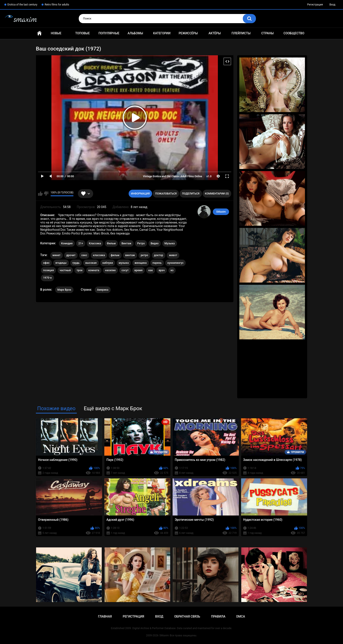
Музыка (170, 243)
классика (99, 255)
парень (157, 263)
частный (65, 270)
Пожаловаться (166, 194)
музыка (124, 263)
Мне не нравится (46, 194)
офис (46, 263)
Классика (95, 243)
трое (80, 270)
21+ (81, 243)
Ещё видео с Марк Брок (113, 408)
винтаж (130, 255)
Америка (103, 290)
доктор (159, 255)
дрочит (71, 255)
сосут (125, 270)
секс (84, 255)
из (172, 270)
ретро (144, 255)
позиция (48, 270)
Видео (155, 243)
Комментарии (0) (217, 194)
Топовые (82, 33)
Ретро (141, 243)
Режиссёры (188, 33)
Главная (39, 33)
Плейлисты (241, 33)
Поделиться (191, 194)
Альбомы (135, 33)
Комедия (67, 243)
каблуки (108, 263)
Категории (162, 33)
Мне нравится (40, 194)
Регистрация (315, 5)
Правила (218, 616)
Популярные (109, 33)
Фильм (111, 243)
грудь (76, 263)
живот (173, 255)
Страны (267, 33)
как (151, 270)
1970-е (47, 278)
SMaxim (221, 212)
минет (57, 255)
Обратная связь (187, 616)
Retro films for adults (57, 5)
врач (162, 270)
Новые (56, 33)
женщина (141, 263)
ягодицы (61, 263)
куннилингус (175, 263)
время (139, 270)
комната (94, 270)
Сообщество (294, 33)
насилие (110, 270)
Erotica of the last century (22, 5)
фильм (115, 255)
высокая (91, 263)
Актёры (215, 33)
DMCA (241, 616)
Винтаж (126, 243)
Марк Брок (64, 290)
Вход (332, 5)
